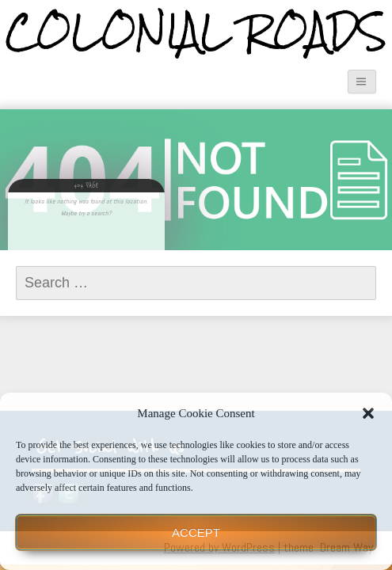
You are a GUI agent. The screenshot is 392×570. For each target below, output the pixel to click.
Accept (196, 532)
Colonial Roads (196, 32)
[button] (368, 413)
